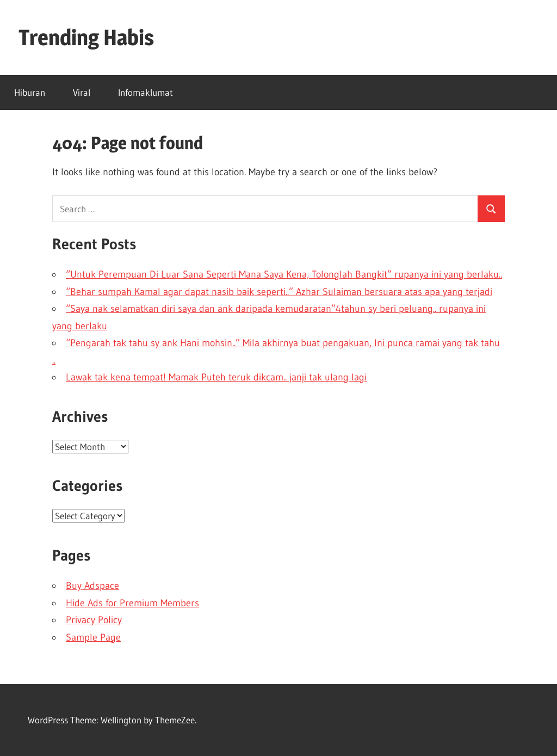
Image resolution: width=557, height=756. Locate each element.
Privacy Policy (94, 620)
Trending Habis (86, 37)
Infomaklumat (146, 92)
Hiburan (30, 92)
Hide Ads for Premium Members (132, 603)
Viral (82, 92)
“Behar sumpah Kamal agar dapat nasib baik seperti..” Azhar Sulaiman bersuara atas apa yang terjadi (279, 292)
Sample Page (93, 637)
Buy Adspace (92, 586)
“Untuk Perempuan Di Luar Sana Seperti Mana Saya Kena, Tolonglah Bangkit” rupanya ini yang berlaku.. (284, 274)
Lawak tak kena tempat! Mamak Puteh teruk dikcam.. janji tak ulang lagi (216, 377)
